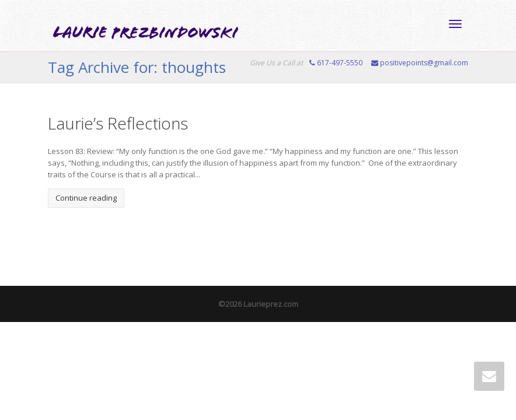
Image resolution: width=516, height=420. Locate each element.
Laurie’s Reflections (118, 123)
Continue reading (86, 198)
